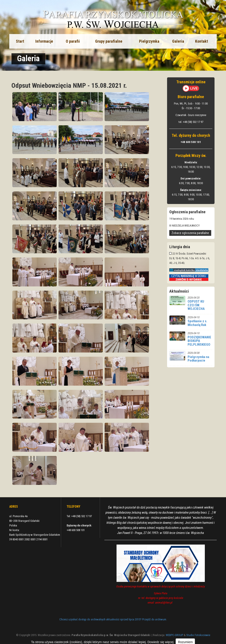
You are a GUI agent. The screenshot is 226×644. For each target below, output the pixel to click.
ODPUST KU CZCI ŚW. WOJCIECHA (196, 305)
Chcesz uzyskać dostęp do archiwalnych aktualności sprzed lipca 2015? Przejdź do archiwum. (113, 619)
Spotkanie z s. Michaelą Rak (197, 323)
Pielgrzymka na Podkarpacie (198, 359)
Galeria (178, 41)
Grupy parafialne (109, 41)
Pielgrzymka (149, 41)
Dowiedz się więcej (160, 642)
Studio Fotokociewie (198, 635)
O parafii (73, 41)
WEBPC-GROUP (174, 635)
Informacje (44, 41)
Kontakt (202, 41)
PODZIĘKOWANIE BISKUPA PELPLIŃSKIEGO (199, 341)
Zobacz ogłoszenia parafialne (190, 233)
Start (20, 41)
